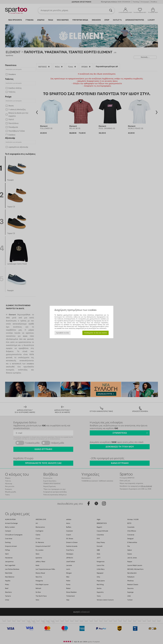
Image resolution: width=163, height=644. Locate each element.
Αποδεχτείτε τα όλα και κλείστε (95, 333)
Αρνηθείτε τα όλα (63, 333)
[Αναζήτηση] (111, 10)
